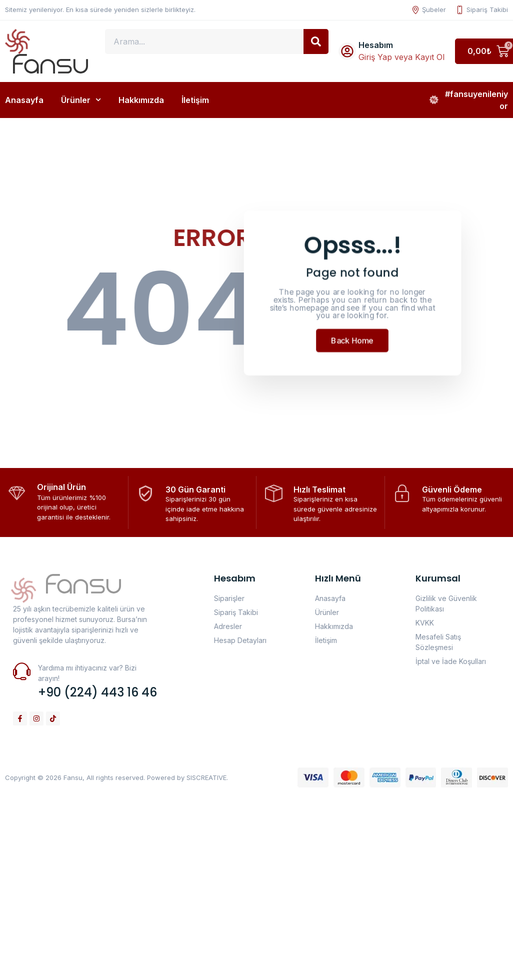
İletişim (195, 100)
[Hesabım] (347, 51)
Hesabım (376, 45)
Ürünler (81, 100)
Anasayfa (24, 100)
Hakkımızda (141, 100)
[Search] (316, 41)
